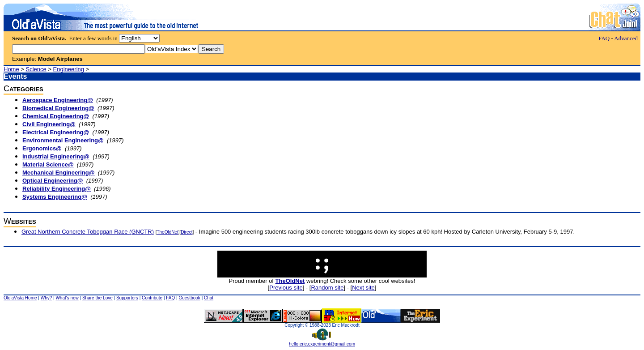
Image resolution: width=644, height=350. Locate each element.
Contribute (152, 298)
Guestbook (189, 298)
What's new (67, 298)
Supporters (127, 298)
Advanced (626, 38)
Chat (209, 298)
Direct (186, 232)
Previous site (286, 288)
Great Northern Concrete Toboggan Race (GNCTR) (88, 232)
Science (36, 69)
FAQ (604, 38)
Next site (363, 288)
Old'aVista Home (20, 298)
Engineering (69, 69)
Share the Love (97, 298)
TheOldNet (167, 232)
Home (11, 69)
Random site (327, 288)
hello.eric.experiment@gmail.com (322, 342)
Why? (47, 298)
